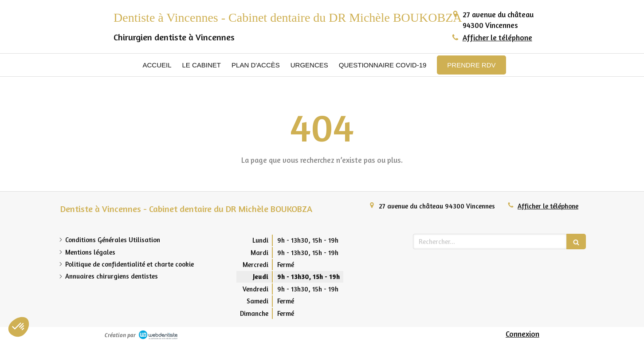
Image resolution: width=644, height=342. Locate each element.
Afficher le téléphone (497, 37)
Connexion (522, 334)
